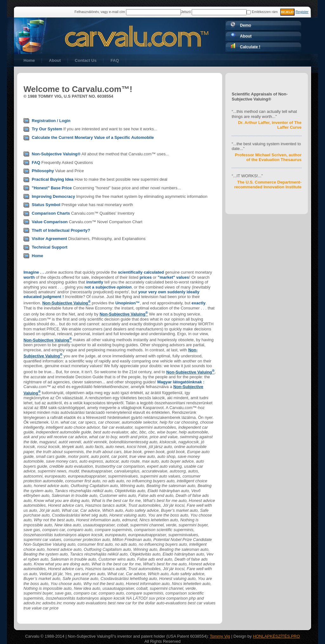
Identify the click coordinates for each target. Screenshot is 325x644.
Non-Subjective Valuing (66, 303)
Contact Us (86, 60)
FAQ (115, 60)
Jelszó (186, 12)
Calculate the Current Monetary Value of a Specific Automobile (93, 137)
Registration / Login (51, 121)
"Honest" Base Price (52, 188)
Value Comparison (50, 222)
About (55, 60)
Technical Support (50, 247)
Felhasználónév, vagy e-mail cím (100, 12)
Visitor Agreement (49, 239)
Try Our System (47, 129)
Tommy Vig (220, 636)
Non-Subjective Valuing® (56, 154)
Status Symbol (46, 205)
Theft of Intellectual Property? (61, 230)
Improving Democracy (53, 196)
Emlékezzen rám (262, 12)
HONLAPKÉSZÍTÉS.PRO (276, 636)
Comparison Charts (51, 213)
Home (29, 60)
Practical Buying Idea (53, 179)
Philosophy (43, 171)
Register (302, 12)
